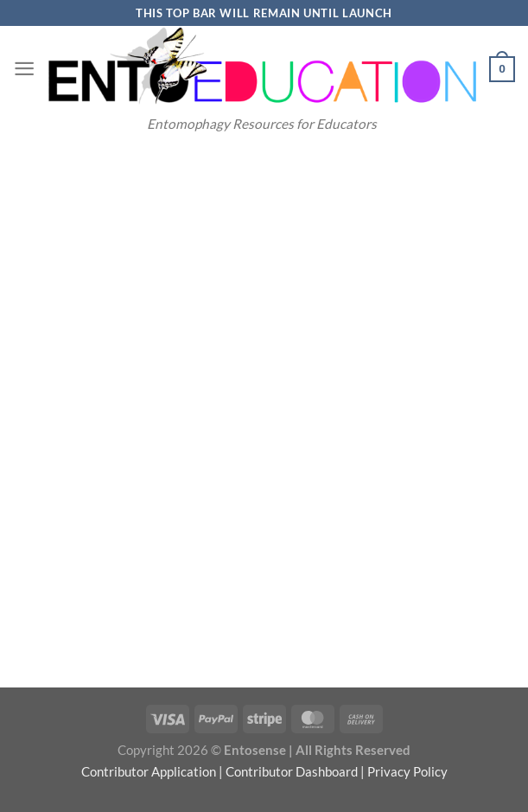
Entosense (255, 750)
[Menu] (24, 69)
